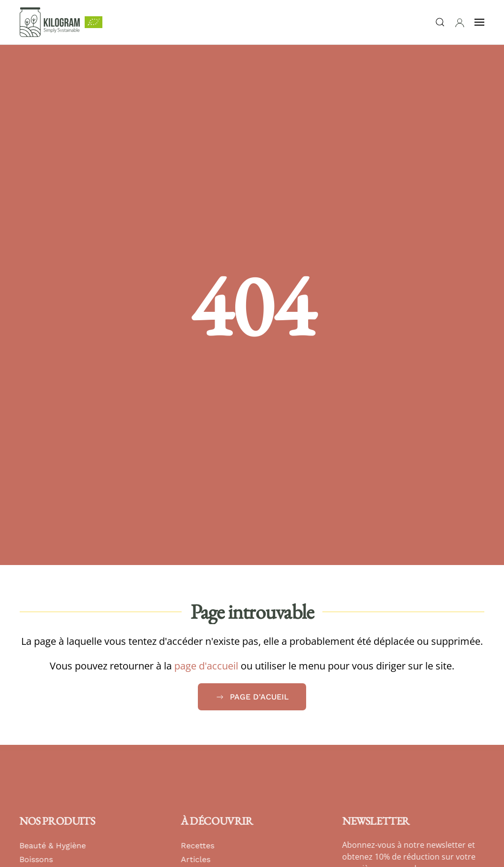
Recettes (197, 846)
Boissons (35, 859)
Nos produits (56, 821)
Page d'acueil (252, 697)
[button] (460, 23)
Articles (195, 859)
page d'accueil (206, 666)
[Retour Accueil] (50, 22)
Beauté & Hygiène (52, 846)
